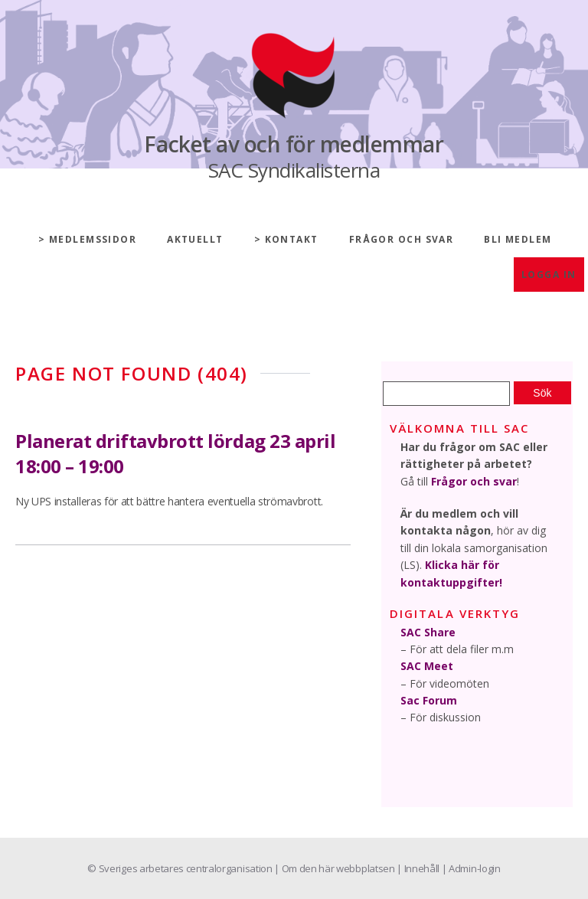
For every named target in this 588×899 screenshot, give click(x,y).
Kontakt (292, 239)
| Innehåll (419, 868)
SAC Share (428, 632)
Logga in (549, 275)
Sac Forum (429, 700)
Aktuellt (195, 239)
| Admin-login (471, 868)
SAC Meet (427, 666)
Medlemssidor (93, 239)
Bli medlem (518, 239)
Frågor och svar (402, 239)
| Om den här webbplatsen (335, 868)
